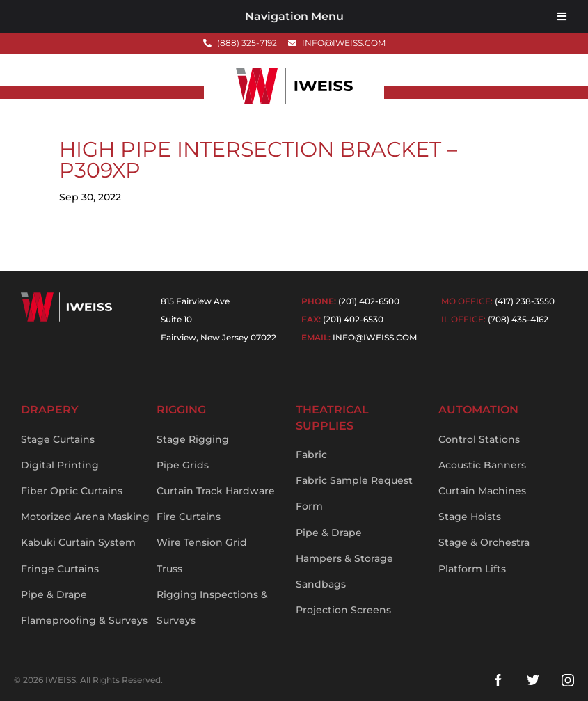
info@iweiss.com (375, 337)
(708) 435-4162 (518, 319)
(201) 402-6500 (369, 301)
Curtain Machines (482, 491)
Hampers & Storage (344, 558)
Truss (169, 569)
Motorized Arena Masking (85, 517)
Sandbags (321, 584)
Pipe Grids (183, 465)
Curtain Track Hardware (216, 491)
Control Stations (479, 439)
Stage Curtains (58, 439)
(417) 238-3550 (525, 301)
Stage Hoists (470, 517)
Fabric (311, 455)
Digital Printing (60, 465)
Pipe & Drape (54, 594)
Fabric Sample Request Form (354, 493)
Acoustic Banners (482, 465)
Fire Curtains (189, 517)
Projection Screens (343, 610)
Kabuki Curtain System (78, 542)
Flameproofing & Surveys (84, 620)
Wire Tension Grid (202, 542)
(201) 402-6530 (353, 319)
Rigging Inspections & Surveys (212, 607)
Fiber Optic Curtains (72, 491)
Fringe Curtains (60, 569)
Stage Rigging (193, 439)
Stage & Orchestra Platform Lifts (484, 555)
